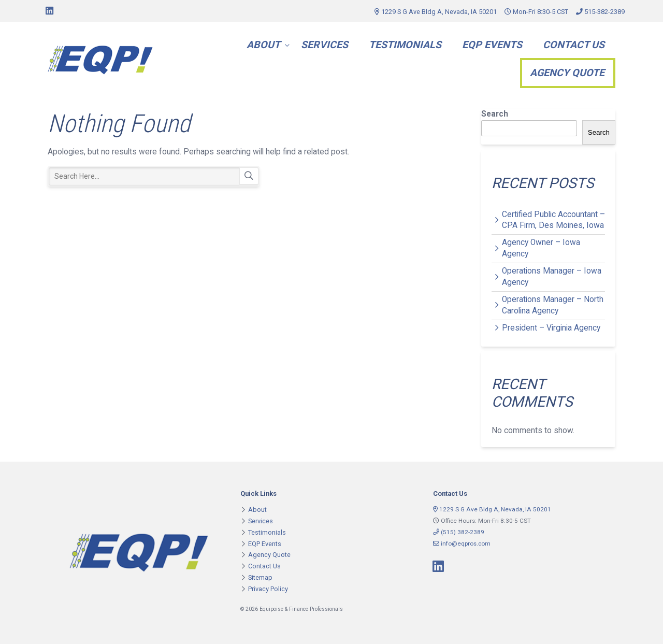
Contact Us (574, 45)
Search (249, 176)
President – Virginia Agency (551, 328)
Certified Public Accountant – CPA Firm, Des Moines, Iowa (553, 220)
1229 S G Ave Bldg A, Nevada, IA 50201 (436, 12)
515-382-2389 (600, 12)
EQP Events (492, 45)
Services (325, 45)
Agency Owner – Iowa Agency (541, 248)
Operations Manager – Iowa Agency (552, 277)
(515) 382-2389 (459, 532)
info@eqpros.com (462, 543)
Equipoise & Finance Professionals (100, 60)
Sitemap (260, 577)
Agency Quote (567, 73)
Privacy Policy (268, 589)
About (263, 45)
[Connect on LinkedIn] (49, 11)
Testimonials (405, 45)
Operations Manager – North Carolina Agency (553, 305)
